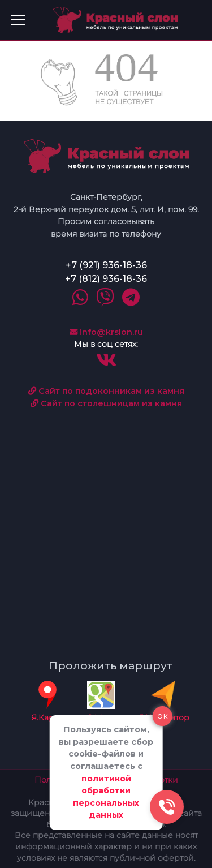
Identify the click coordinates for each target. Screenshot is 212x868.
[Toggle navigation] (18, 20)
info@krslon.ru (106, 332)
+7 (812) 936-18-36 (106, 279)
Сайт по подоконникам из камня (106, 391)
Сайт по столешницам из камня (106, 403)
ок (163, 716)
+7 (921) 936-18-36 (106, 265)
